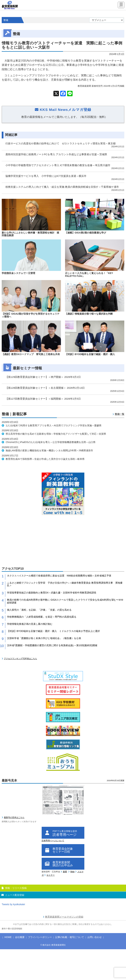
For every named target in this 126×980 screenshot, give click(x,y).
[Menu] (121, 5)
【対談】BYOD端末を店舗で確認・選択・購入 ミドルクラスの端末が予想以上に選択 (53, 631)
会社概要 (20, 937)
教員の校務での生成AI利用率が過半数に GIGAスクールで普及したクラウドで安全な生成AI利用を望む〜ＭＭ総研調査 (65, 601)
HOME (8, 937)
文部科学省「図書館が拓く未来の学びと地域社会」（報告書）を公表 (44, 638)
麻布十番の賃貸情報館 (12, 929)
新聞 (65, 872)
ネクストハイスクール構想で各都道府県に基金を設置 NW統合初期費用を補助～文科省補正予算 (59, 576)
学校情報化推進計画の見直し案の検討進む (30, 624)
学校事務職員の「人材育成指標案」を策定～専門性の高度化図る (42, 617)
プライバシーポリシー (40, 937)
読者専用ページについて (53, 841)
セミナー (51, 875)
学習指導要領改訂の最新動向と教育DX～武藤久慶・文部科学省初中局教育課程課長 (52, 593)
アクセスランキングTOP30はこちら (20, 659)
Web (72, 872)
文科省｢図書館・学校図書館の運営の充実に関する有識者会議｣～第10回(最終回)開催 (52, 645)
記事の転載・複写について (70, 937)
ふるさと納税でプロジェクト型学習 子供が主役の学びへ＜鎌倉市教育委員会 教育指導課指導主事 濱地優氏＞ (65, 584)
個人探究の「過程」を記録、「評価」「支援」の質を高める (39, 610)
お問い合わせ (95, 937)
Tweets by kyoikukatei (13, 904)
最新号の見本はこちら (14, 817)
